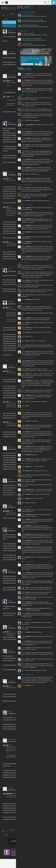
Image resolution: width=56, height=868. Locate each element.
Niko (10, 505)
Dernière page (6, 19)
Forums (24, 31)
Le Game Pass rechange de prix (31, 25)
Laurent (11, 528)
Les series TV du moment (29, 34)
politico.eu (33, 347)
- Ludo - (11, 51)
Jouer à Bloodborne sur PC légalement (32, 39)
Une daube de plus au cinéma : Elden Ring (33, 20)
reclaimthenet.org (35, 292)
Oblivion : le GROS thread (16, 26)
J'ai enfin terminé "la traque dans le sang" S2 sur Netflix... (36, 35)
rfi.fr (51, 334)
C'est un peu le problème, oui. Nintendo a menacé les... (35, 40)
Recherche (45, 3)
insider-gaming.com (35, 120)
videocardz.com (34, 520)
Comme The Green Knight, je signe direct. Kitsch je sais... (35, 21)
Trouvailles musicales (28, 44)
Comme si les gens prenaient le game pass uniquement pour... (36, 27)
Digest (44, 7)
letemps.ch (35, 99)
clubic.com (28, 241)
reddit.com (31, 212)
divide (10, 479)
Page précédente (8, 15)
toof (9, 122)
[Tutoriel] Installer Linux (29, 15)
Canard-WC (13, 75)
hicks (10, 650)
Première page (4, 15)
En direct (27, 7)
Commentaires (28, 12)
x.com (40, 315)
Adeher (11, 30)
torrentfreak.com (27, 200)
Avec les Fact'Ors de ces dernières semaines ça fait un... (35, 45)
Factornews (10, 22)
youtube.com (26, 137)
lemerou (11, 447)
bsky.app (37, 671)
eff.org (49, 396)
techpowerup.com (38, 636)
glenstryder (13, 739)
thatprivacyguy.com (37, 92)
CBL (10, 570)
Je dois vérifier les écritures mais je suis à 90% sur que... (35, 16)
